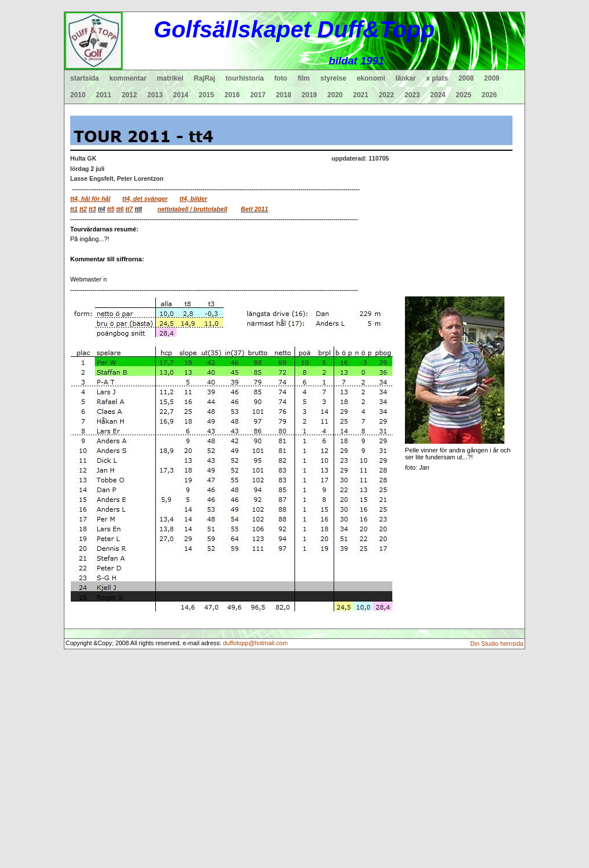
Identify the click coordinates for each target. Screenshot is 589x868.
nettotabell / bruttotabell (192, 209)
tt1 (74, 209)
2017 (258, 95)
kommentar (128, 78)
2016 (232, 95)
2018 (284, 95)
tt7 (129, 209)
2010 (78, 95)
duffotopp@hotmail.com (256, 643)
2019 (309, 95)
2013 (155, 95)
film (303, 78)
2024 (438, 95)
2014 (181, 95)
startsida (85, 78)
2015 (207, 95)
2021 (361, 95)
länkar (406, 78)
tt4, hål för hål (90, 199)
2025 (464, 95)
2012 (129, 95)
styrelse (333, 78)
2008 (466, 78)
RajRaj (204, 78)
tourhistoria (245, 78)
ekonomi (371, 78)
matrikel (170, 78)
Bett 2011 (255, 209)
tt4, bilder (193, 199)
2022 (386, 95)
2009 (492, 78)
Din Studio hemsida (497, 644)
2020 (335, 95)
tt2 (83, 209)
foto (281, 78)
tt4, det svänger (145, 199)
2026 (489, 95)
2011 (104, 95)
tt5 (111, 209)
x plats (437, 78)
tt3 (92, 209)
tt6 (120, 209)
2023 (412, 95)
